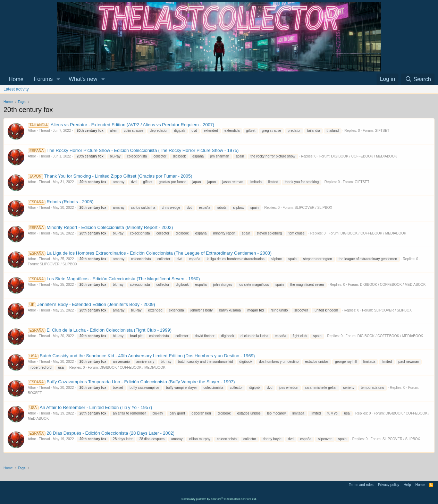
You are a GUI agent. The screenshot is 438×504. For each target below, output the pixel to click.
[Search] (418, 79)
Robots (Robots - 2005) (61, 202)
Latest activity (16, 89)
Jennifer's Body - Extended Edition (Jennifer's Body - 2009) (91, 304)
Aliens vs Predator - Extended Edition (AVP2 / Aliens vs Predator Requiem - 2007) (121, 125)
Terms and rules (361, 485)
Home (16, 79)
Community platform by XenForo (219, 499)
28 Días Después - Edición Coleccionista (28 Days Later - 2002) (101, 433)
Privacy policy (389, 485)
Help (407, 485)
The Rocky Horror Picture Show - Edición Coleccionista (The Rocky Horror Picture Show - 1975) (133, 150)
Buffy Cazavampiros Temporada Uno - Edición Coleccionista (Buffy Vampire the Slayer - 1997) (131, 382)
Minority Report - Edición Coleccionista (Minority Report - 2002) (100, 227)
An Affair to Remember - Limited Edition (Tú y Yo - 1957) (90, 407)
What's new (83, 79)
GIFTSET (382, 131)
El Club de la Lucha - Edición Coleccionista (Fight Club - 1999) (100, 330)
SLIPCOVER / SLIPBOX (313, 208)
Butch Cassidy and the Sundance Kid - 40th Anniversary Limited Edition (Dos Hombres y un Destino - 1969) (141, 356)
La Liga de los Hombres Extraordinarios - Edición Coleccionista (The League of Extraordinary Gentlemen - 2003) (150, 253)
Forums (43, 79)
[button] (58, 79)
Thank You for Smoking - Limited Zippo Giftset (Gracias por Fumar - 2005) (110, 176)
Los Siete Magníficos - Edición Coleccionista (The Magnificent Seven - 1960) (114, 279)
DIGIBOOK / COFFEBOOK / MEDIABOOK (364, 156)
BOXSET (35, 393)
